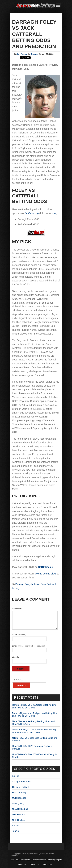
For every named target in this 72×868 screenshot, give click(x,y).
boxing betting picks (46, 574)
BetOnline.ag (32, 213)
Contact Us (35, 864)
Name (19, 634)
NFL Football (19, 814)
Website (16, 657)
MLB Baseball (19, 798)
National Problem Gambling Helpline (47, 860)
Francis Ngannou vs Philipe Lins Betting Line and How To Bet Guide (35, 715)
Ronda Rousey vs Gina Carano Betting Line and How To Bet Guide (34, 706)
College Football (20, 787)
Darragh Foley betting (27, 584)
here (54, 213)
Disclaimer (48, 864)
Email (29, 646)
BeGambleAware (23, 860)
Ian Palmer (22, 54)
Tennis (15, 831)
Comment (17, 609)
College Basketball (22, 781)
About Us (22, 864)
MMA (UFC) (18, 803)
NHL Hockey (19, 820)
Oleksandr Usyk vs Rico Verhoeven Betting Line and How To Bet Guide (34, 731)
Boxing (34, 54)
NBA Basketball (20, 809)
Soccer (16, 826)
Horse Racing (19, 793)
